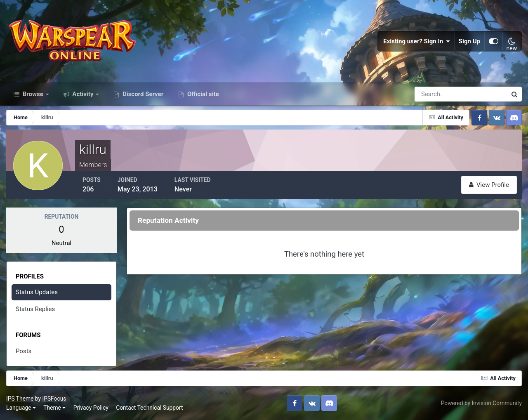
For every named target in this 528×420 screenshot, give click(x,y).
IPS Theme (20, 399)
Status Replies (35, 309)
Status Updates (37, 292)
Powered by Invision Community (481, 403)
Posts (24, 351)
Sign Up (469, 41)
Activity (83, 94)
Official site (202, 94)
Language (21, 408)
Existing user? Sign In (417, 41)
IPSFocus (54, 399)
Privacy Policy (91, 408)
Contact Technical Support (149, 408)
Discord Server (142, 94)
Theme (54, 408)
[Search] (432, 94)
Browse (33, 94)
